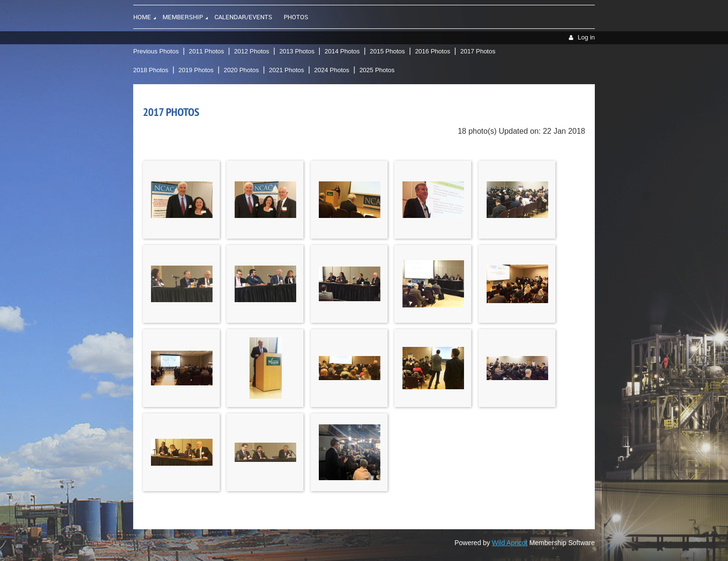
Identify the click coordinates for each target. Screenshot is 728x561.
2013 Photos (297, 51)
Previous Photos (156, 51)
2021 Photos (286, 70)
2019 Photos (196, 70)
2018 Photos (151, 70)
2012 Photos (252, 51)
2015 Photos (387, 51)
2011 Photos (207, 51)
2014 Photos (342, 51)
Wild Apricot (510, 543)
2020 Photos (241, 70)
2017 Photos (478, 51)
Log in (586, 37)
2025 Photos (377, 70)
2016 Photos (433, 51)
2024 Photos (332, 70)
